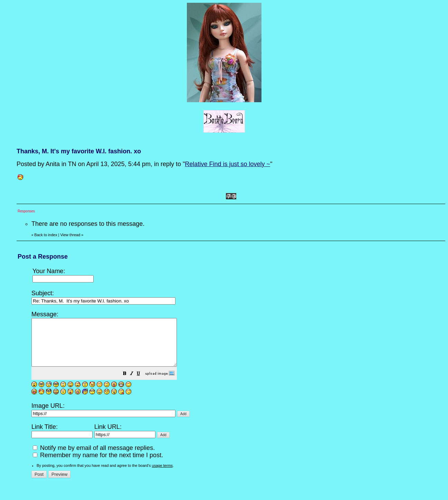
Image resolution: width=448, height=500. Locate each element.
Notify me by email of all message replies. (94, 457)
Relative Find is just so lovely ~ (227, 164)
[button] (142, 383)
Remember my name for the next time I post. (98, 464)
